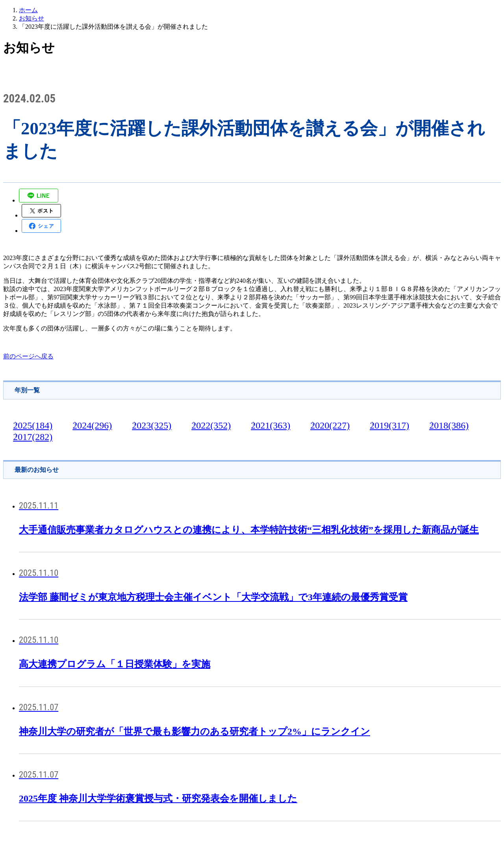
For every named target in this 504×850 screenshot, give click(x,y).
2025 (33, 425)
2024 (92, 425)
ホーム (28, 10)
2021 (271, 425)
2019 (389, 425)
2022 (211, 425)
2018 (449, 425)
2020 (330, 425)
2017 (33, 437)
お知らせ (31, 18)
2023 (152, 425)
